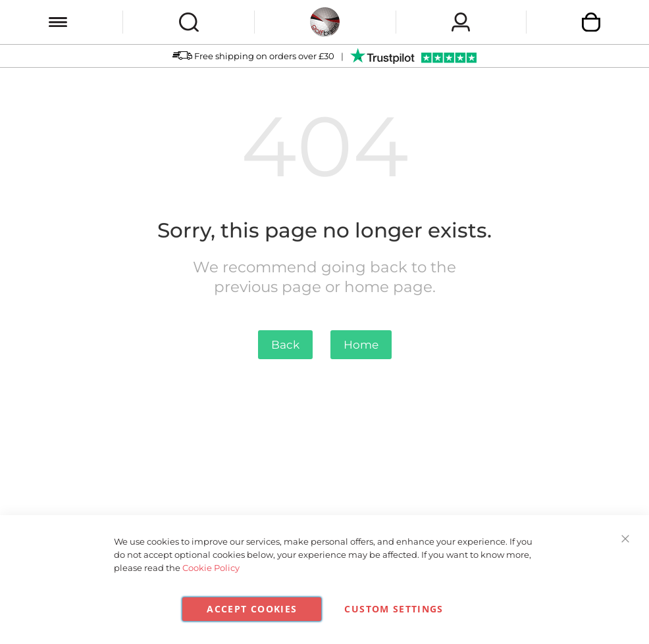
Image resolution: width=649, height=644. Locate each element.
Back (285, 345)
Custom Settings (394, 609)
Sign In (461, 22)
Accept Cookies (252, 609)
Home (361, 345)
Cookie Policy (211, 568)
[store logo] (325, 22)
